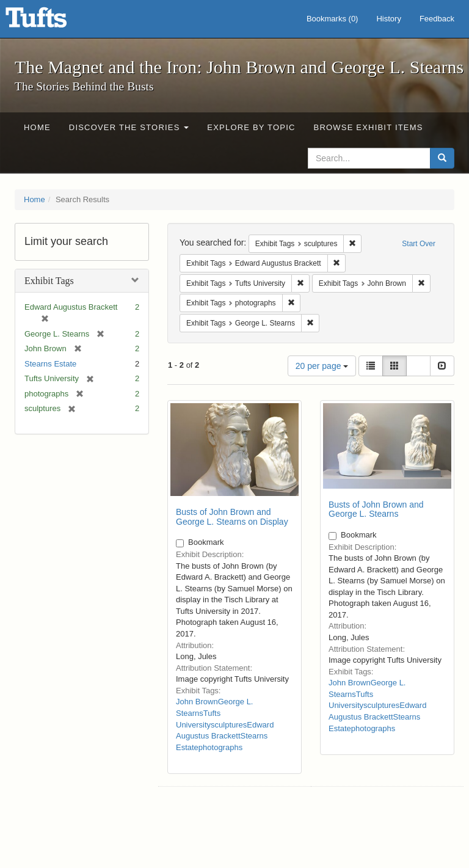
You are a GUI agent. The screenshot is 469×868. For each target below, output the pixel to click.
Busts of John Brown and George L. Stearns (376, 509)
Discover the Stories (129, 127)
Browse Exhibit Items (369, 127)
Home (37, 127)
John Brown (197, 702)
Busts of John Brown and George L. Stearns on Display (232, 516)
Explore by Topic (251, 127)
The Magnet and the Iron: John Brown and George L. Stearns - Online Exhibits (51, 21)
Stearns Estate (50, 364)
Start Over (419, 244)
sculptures (229, 725)
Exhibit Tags (49, 281)
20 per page (322, 366)
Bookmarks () (333, 19)
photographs (220, 747)
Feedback (437, 19)
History (388, 19)
